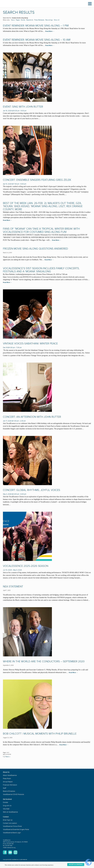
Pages (18, 20)
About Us (6, 772)
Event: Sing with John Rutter (23, 107)
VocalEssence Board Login (12, 833)
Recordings (49, 20)
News (13, 20)
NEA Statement (13, 587)
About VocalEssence (10, 775)
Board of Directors (9, 791)
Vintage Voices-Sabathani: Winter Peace (30, 344)
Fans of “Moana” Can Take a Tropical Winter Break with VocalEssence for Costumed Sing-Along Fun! (41, 230)
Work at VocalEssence (10, 812)
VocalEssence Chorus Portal (12, 826)
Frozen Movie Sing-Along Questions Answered (35, 249)
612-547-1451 (10, 844)
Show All (57, 20)
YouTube (10, 852)
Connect (6, 817)
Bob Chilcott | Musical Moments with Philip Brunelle (40, 734)
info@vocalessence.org (9, 848)
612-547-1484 (9, 846)
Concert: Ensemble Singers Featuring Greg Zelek (37, 180)
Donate (5, 802)
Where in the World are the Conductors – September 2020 (44, 661)
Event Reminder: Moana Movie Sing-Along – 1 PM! (36, 26)
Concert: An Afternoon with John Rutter (32, 417)
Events (23, 20)
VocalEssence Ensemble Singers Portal (16, 829)
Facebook (5, 852)
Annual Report (8, 782)
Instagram (15, 852)
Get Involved (7, 799)
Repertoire (30, 20)
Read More (50, 31)
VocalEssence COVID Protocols (13, 794)
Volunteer (6, 809)
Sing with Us (7, 806)
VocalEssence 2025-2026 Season (26, 566)
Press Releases (39, 20)
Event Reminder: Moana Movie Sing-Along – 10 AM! (37, 40)
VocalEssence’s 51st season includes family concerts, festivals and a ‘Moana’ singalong (41, 270)
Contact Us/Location (10, 823)
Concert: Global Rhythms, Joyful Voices (32, 490)
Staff (4, 788)
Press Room (7, 779)
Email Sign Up (8, 820)
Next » (8, 757)
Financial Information (10, 785)
